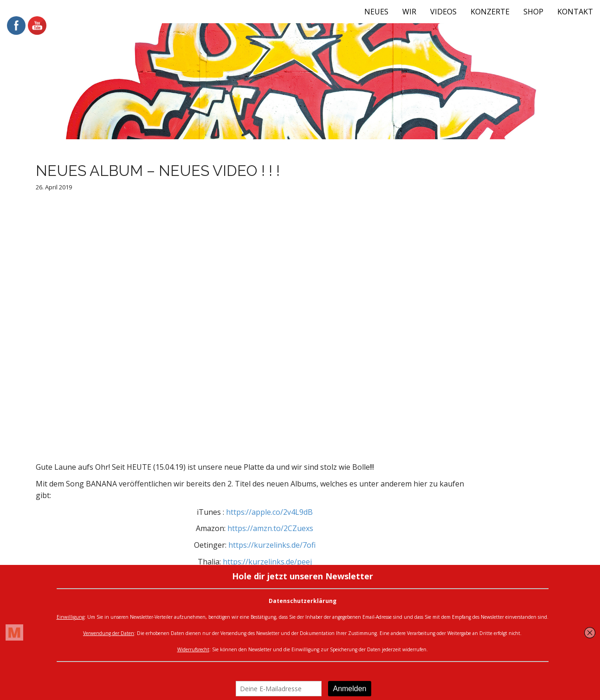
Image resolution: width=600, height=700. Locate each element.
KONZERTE (490, 12)
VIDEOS (443, 12)
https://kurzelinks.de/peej (267, 562)
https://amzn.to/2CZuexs (270, 528)
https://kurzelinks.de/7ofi (272, 545)
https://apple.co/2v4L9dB (269, 512)
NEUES (376, 12)
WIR (409, 12)
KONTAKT (575, 12)
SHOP (533, 12)
